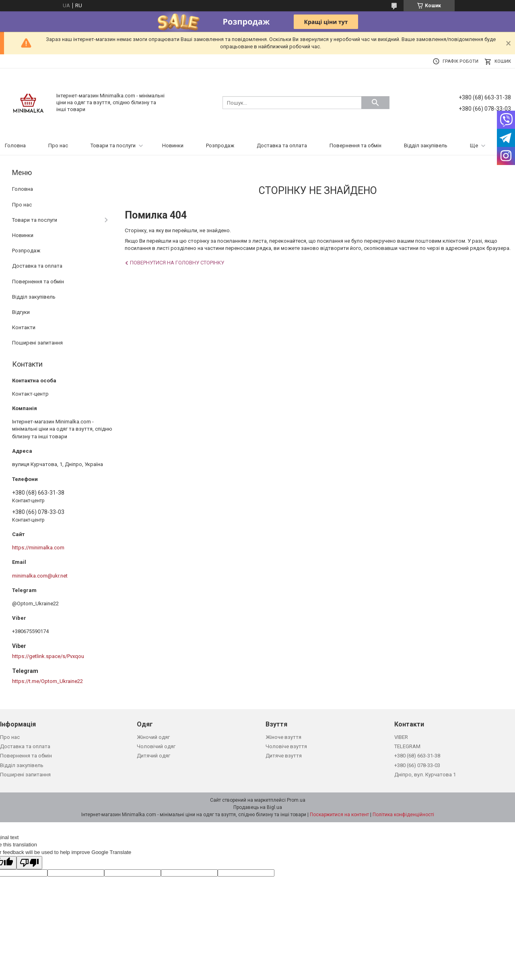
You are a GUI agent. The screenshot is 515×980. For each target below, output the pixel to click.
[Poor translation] (29, 863)
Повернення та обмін (355, 145)
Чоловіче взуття (286, 746)
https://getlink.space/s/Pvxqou (48, 656)
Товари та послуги (113, 145)
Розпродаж (220, 145)
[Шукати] (375, 103)
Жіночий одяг (153, 737)
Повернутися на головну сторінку (177, 263)
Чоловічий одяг (156, 746)
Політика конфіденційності (403, 815)
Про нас (58, 145)
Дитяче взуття (284, 756)
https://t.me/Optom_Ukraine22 (47, 681)
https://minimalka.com (38, 548)
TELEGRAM (407, 746)
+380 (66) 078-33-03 (417, 765)
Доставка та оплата (282, 145)
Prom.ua (296, 800)
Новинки (173, 145)
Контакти (24, 327)
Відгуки (21, 312)
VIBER (401, 737)
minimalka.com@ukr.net (40, 576)
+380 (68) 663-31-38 (417, 756)
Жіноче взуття (283, 737)
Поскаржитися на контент (339, 815)
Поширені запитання (37, 343)
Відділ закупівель (426, 145)
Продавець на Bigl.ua (258, 807)
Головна (15, 145)
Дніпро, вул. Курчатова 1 (425, 775)
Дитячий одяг (153, 756)
